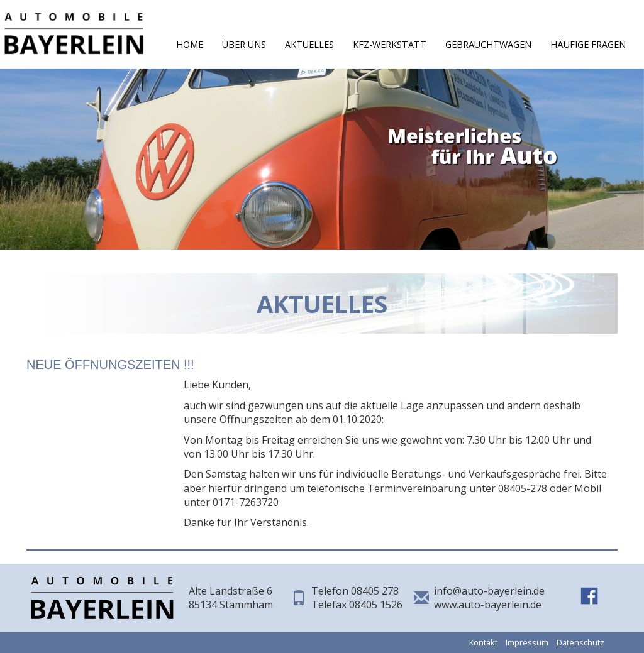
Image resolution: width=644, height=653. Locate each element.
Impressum (527, 642)
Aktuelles (309, 44)
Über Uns (244, 44)
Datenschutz (580, 642)
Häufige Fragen (588, 44)
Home (190, 44)
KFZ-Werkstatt (390, 44)
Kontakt (483, 642)
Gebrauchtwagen (488, 44)
